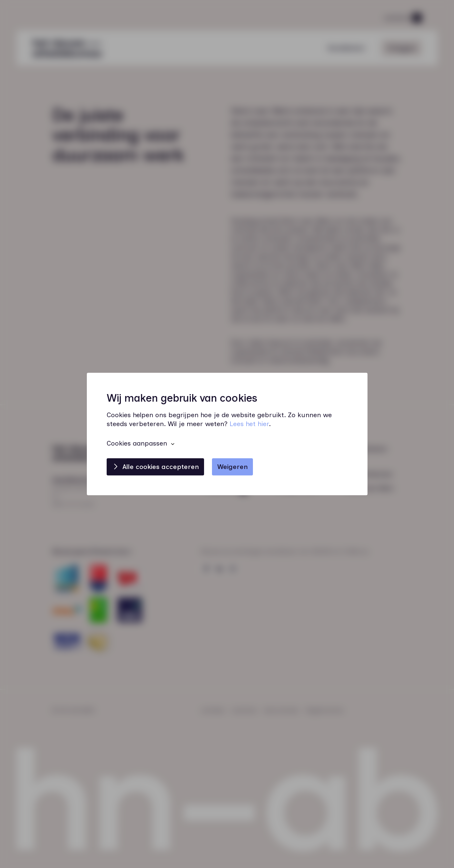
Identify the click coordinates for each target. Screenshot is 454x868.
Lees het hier (249, 424)
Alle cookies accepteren (161, 467)
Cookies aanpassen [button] (137, 444)
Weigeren (232, 467)
